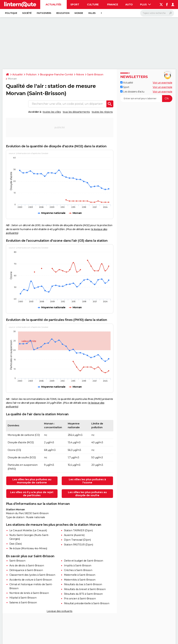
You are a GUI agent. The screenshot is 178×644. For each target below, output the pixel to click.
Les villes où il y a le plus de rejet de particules (32, 494)
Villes (92, 13)
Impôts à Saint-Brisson (78, 566)
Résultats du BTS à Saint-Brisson (83, 594)
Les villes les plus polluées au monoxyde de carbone (32, 481)
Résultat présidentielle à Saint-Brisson (87, 603)
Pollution (31, 75)
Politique (11, 13)
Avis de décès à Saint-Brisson (27, 566)
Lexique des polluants (60, 611)
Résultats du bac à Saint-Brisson (83, 584)
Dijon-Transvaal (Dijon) (77, 540)
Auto (129, 4)
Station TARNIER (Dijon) (78, 530)
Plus (145, 4)
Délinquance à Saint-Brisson (26, 570)
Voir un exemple (162, 83)
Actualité (18, 75)
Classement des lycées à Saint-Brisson (32, 575)
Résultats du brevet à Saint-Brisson (85, 589)
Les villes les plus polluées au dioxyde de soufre (87, 494)
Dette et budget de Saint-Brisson (84, 561)
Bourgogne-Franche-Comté (56, 75)
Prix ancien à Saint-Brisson (80, 599)
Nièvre (80, 75)
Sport (75, 4)
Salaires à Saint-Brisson (23, 603)
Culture (93, 4)
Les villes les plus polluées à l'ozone (87, 481)
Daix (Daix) (16, 544)
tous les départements (76, 112)
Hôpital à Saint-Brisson (23, 598)
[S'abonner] (146, 99)
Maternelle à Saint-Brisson (80, 575)
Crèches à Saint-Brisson (78, 570)
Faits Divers (44, 13)
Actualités (53, 4)
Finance (113, 4)
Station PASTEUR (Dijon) (79, 545)
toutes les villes (52, 112)
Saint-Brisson (95, 75)
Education (63, 13)
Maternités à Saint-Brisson (80, 580)
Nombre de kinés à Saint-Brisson (29, 593)
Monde (79, 13)
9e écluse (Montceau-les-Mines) (28, 548)
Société (27, 13)
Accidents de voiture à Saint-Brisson (31, 580)
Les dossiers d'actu (132, 92)
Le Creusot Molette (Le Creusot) (28, 530)
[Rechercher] (157, 13)
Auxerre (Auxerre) (74, 535)
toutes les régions (102, 112)
